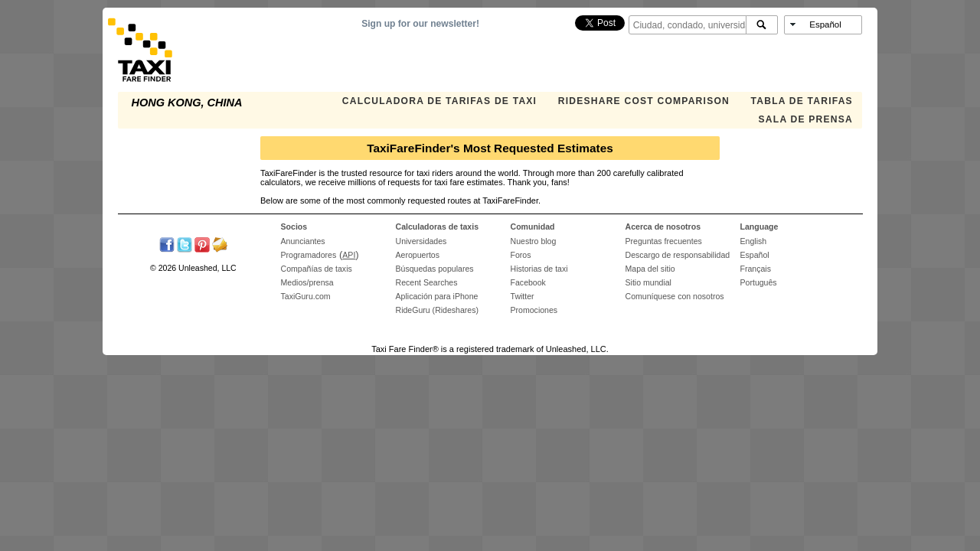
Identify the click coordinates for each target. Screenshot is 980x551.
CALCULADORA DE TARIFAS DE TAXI (439, 101)
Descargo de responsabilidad (678, 255)
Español (755, 255)
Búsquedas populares (435, 269)
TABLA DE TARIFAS (802, 101)
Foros (521, 255)
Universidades (421, 241)
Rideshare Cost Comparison (644, 101)
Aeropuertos (418, 255)
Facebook (528, 282)
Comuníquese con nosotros (675, 296)
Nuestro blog (534, 241)
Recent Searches (427, 282)
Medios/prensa (307, 282)
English (754, 241)
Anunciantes (303, 241)
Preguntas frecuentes (664, 241)
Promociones (534, 310)
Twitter (523, 296)
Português (759, 282)
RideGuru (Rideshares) (437, 310)
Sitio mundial (648, 282)
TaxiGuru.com (306, 296)
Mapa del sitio (650, 269)
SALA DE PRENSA (806, 119)
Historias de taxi (539, 269)
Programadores (309, 255)
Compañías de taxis (317, 269)
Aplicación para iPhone (437, 296)
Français (756, 269)
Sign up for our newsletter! (420, 24)
